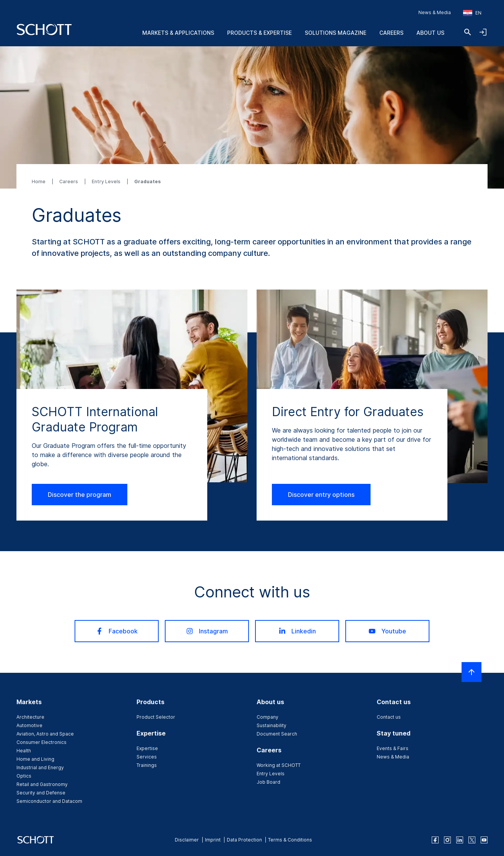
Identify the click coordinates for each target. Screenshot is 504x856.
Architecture (30, 717)
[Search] (468, 32)
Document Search (277, 734)
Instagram (207, 631)
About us (430, 33)
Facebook (117, 631)
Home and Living (35, 759)
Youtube (387, 631)
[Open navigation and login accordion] (483, 32)
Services (147, 757)
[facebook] (435, 840)
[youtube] (484, 840)
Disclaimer (187, 840)
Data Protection (244, 840)
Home (39, 181)
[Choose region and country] (472, 13)
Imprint (213, 840)
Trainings (147, 765)
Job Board (268, 782)
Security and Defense (41, 793)
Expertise (147, 748)
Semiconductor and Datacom (49, 801)
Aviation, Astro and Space (45, 734)
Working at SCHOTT (279, 765)
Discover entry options (321, 495)
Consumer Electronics (41, 742)
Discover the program (80, 495)
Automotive (29, 725)
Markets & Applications (178, 33)
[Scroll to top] (471, 672)
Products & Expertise (259, 33)
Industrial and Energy (40, 767)
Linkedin (297, 631)
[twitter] (472, 840)
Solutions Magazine (336, 33)
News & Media (435, 12)
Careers (391, 33)
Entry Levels (107, 181)
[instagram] (447, 840)
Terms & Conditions (290, 840)
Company (267, 717)
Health (24, 751)
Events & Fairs (393, 748)
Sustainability (272, 725)
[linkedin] (460, 840)
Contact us (389, 717)
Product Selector (156, 717)
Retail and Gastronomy (42, 784)
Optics (24, 776)
